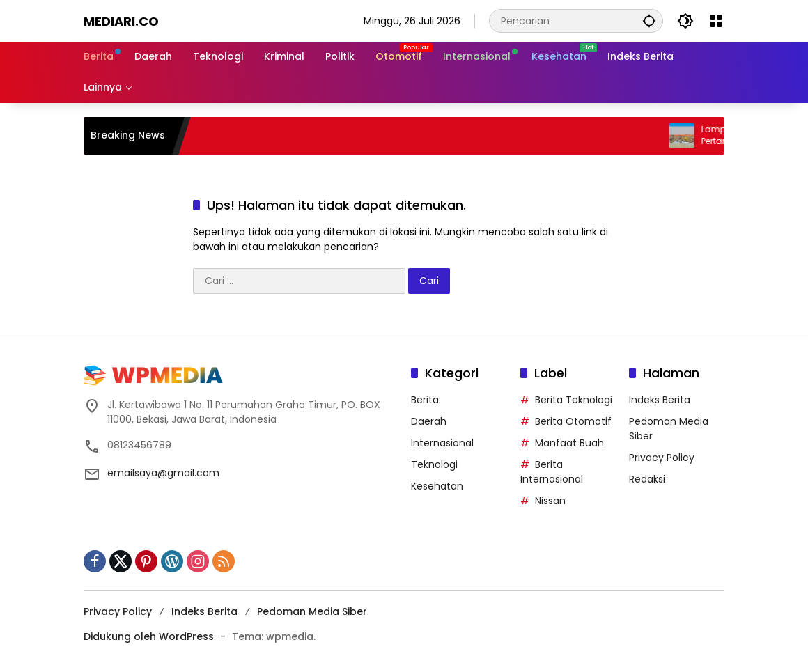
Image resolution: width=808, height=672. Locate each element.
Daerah (429, 421)
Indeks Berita (660, 400)
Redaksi (647, 479)
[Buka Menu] (716, 21)
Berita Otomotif (573, 421)
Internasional (442, 443)
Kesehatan (437, 486)
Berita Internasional (552, 472)
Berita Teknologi (574, 400)
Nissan (550, 501)
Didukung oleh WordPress (149, 636)
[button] (649, 21)
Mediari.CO (121, 21)
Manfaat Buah (569, 443)
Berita (425, 400)
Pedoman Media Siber (312, 611)
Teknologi (434, 464)
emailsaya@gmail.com (163, 473)
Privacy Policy (662, 458)
